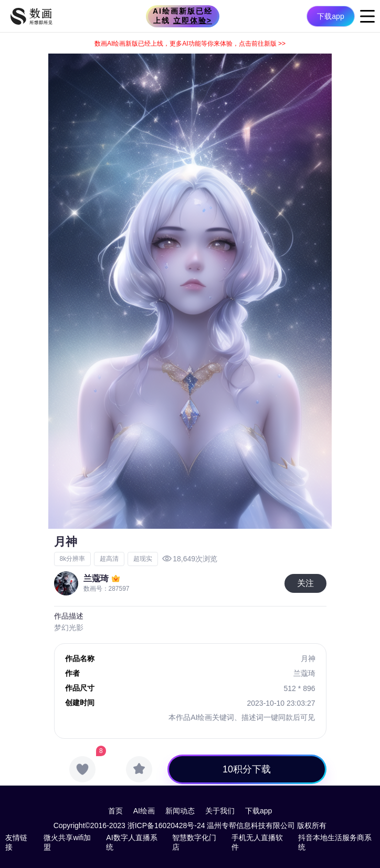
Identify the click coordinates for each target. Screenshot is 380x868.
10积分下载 (247, 769)
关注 (305, 583)
